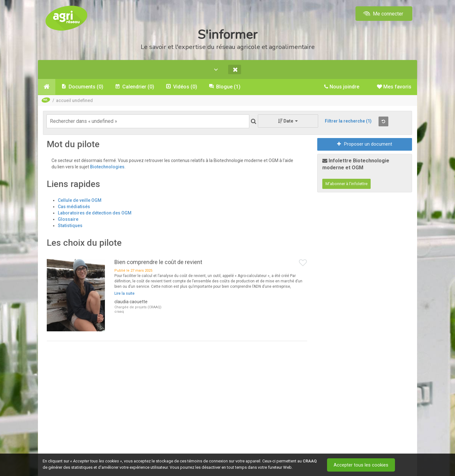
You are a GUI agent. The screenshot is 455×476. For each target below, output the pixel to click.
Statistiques (70, 226)
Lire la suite (124, 294)
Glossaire (68, 219)
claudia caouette (131, 302)
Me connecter (382, 14)
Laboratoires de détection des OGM (95, 213)
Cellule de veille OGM (80, 200)
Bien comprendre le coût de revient (158, 262)
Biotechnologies (107, 167)
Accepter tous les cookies (362, 465)
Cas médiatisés (74, 207)
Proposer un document (365, 144)
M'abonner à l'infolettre (346, 184)
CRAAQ (310, 461)
